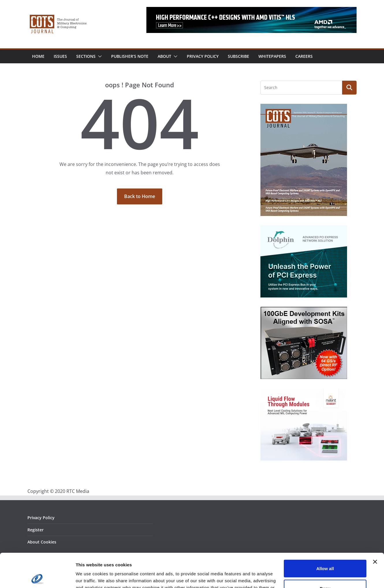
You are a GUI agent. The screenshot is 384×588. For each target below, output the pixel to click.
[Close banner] (375, 528)
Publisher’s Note (130, 56)
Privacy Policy (203, 56)
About (164, 56)
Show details (89, 577)
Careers (304, 56)
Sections (86, 56)
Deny (325, 554)
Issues (60, 56)
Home (38, 56)
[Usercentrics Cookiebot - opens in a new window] (37, 577)
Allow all (325, 535)
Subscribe (238, 56)
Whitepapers (272, 56)
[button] (99, 56)
